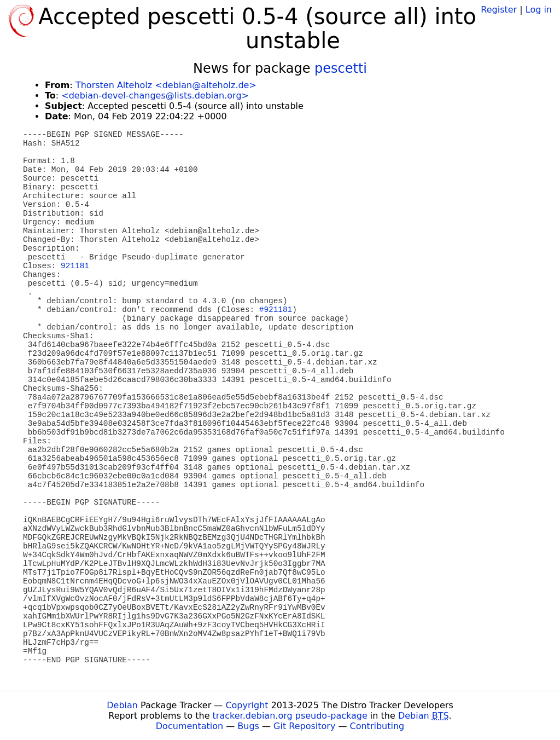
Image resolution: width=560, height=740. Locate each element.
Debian (122, 705)
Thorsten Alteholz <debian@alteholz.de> (166, 85)
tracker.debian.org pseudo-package (290, 716)
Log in (539, 10)
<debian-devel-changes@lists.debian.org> (155, 96)
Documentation (189, 726)
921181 (75, 266)
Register (499, 10)
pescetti (341, 68)
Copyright (247, 705)
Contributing (377, 726)
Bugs (248, 726)
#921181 (276, 310)
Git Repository (304, 726)
